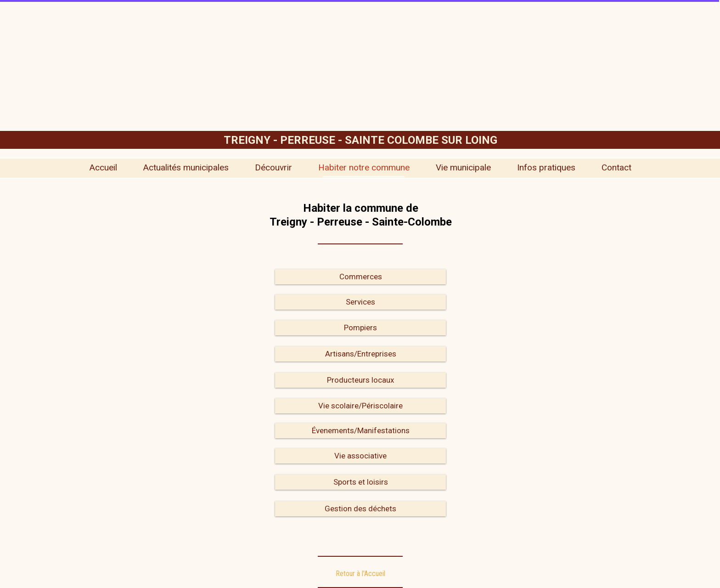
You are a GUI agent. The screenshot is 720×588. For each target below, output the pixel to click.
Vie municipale (463, 167)
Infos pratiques (546, 167)
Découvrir (273, 167)
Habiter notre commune (364, 167)
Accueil (103, 167)
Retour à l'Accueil (360, 574)
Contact (616, 167)
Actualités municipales (186, 167)
